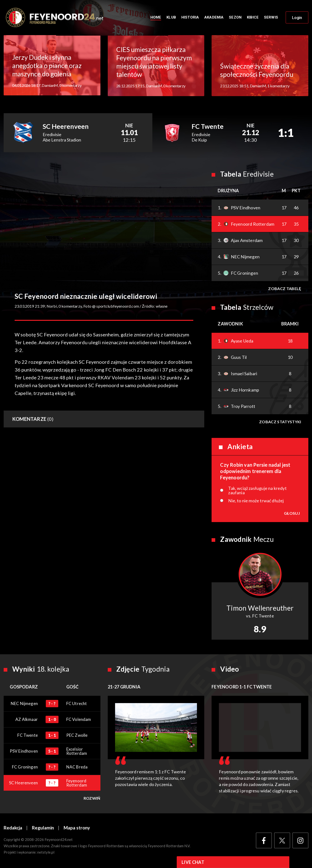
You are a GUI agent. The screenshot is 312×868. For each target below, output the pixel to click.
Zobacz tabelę (285, 289)
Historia (190, 18)
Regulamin (43, 828)
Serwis (271, 18)
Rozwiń (92, 799)
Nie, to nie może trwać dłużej (256, 501)
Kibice (253, 18)
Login (297, 18)
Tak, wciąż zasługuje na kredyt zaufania (257, 491)
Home (156, 18)
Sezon (235, 18)
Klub (171, 18)
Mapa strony (77, 828)
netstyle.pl (46, 853)
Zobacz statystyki (280, 422)
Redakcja (13, 828)
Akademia (214, 18)
